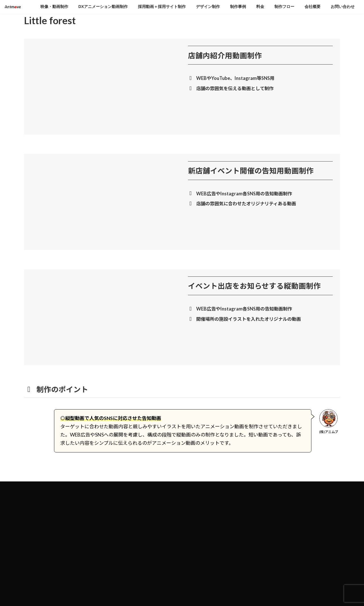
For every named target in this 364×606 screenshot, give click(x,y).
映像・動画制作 (202, 501)
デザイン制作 (200, 531)
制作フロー (198, 561)
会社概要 (197, 571)
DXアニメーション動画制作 (211, 511)
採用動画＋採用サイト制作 (210, 521)
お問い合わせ (200, 581)
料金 (193, 551)
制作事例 (197, 541)
